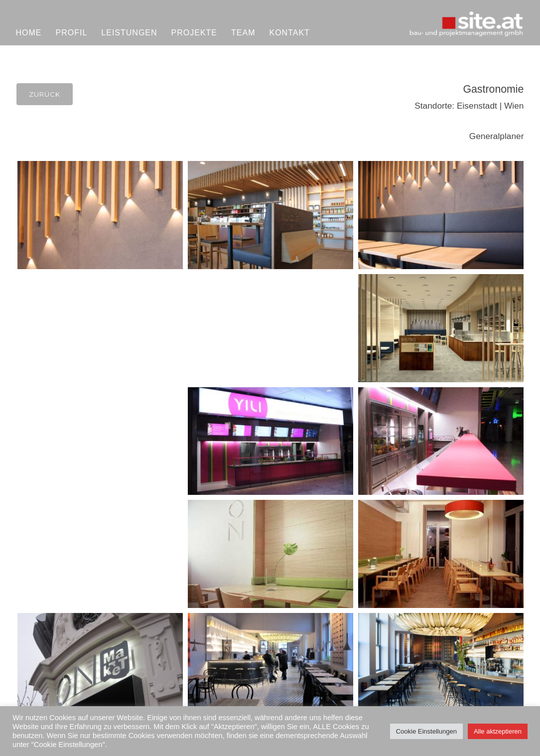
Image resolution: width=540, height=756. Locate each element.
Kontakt (289, 33)
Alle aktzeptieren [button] (498, 731)
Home (29, 33)
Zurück (45, 94)
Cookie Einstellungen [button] (426, 731)
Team (243, 33)
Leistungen (129, 33)
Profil (72, 33)
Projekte (194, 33)
